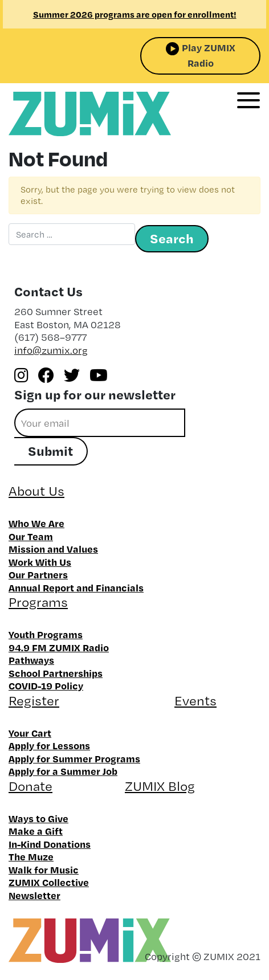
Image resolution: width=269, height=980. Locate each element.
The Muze (31, 856)
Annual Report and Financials (76, 587)
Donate (30, 786)
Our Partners (38, 574)
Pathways (31, 660)
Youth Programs (46, 634)
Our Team (31, 536)
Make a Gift (36, 831)
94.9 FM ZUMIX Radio (59, 647)
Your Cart (30, 733)
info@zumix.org (51, 350)
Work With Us (40, 562)
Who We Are (36, 523)
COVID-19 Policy (46, 685)
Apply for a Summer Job (63, 771)
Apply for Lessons (49, 745)
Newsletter (34, 895)
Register (34, 701)
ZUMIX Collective (49, 882)
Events (195, 701)
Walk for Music (44, 869)
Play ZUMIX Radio (209, 55)
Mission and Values (53, 549)
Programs (38, 602)
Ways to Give (38, 818)
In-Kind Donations (50, 844)
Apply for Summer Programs (74, 758)
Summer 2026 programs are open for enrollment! (135, 14)
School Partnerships (56, 673)
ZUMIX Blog (160, 786)
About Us (36, 491)
